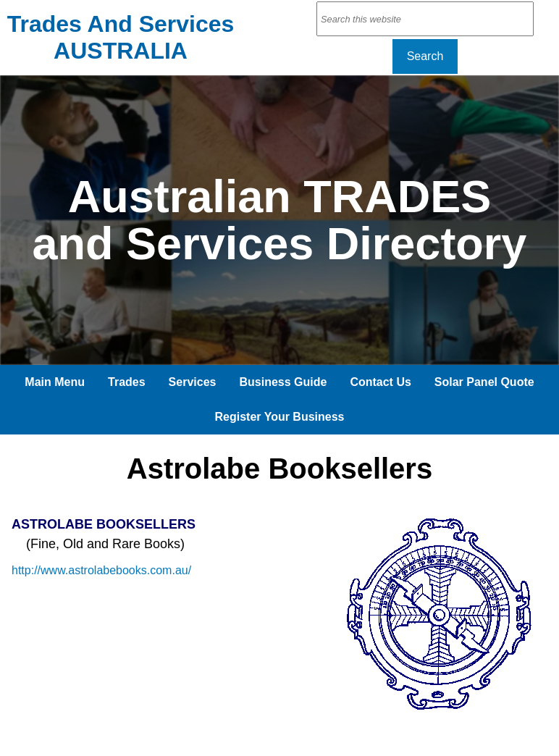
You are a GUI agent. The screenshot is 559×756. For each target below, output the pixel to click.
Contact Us (380, 382)
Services (193, 382)
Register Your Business (279, 417)
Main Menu (55, 382)
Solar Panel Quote (484, 382)
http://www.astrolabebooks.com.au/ (101, 570)
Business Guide (283, 382)
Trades (127, 382)
